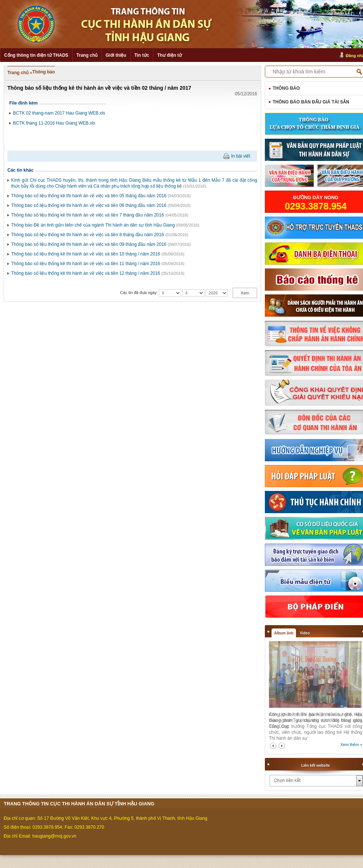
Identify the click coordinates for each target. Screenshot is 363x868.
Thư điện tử (169, 55)
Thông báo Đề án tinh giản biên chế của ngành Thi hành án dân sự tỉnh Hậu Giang (93, 225)
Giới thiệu (116, 55)
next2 (282, 746)
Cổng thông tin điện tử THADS (36, 55)
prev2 (273, 746)
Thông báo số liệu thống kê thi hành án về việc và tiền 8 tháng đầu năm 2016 (88, 235)
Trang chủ (87, 55)
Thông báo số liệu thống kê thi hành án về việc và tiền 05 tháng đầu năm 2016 (89, 196)
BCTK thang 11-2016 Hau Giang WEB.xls (54, 123)
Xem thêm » (351, 745)
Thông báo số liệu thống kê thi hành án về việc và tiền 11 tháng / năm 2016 (86, 264)
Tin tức (142, 55)
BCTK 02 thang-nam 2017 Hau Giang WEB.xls (59, 113)
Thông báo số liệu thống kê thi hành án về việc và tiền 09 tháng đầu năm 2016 (89, 244)
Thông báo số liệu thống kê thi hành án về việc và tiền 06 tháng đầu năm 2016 (89, 205)
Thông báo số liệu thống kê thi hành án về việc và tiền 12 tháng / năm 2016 (86, 273)
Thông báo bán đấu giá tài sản (311, 102)
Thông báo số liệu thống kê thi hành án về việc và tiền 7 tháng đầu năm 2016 (88, 215)
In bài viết (241, 156)
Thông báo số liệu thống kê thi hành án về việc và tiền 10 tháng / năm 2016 (86, 254)
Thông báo (44, 72)
